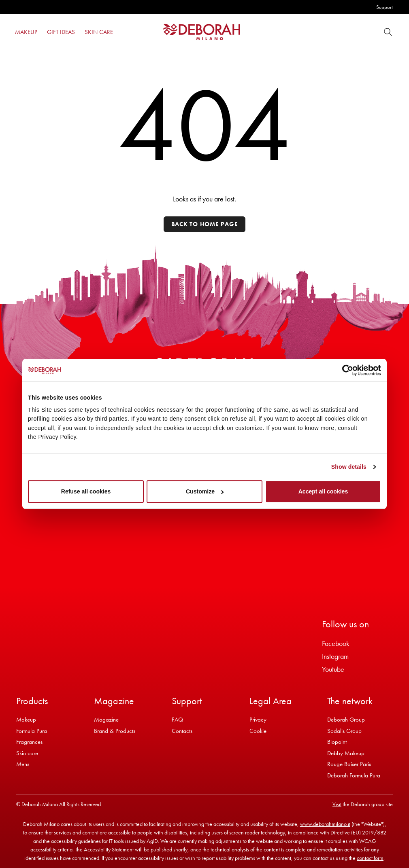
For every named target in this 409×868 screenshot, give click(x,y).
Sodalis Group (344, 731)
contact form (370, 858)
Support (385, 7)
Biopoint (337, 742)
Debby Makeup (346, 753)
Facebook (336, 643)
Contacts (182, 731)
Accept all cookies (323, 492)
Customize (205, 492)
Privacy (258, 720)
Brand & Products (115, 731)
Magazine (106, 720)
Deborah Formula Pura (354, 775)
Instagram (335, 656)
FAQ (177, 720)
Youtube (333, 669)
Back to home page (205, 224)
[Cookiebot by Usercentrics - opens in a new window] (346, 370)
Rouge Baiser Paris (349, 764)
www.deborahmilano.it (325, 824)
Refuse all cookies (86, 492)
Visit (337, 804)
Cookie (258, 731)
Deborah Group (346, 720)
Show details (349, 467)
